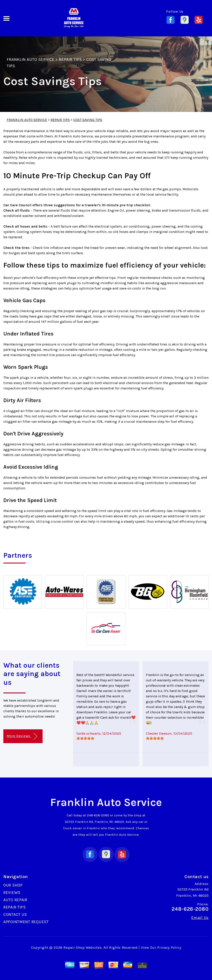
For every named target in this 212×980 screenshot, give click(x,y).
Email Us (200, 918)
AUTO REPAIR (15, 900)
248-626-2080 (98, 815)
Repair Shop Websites (83, 947)
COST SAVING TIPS (88, 120)
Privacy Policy (169, 947)
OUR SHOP (13, 885)
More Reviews (22, 736)
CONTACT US (15, 915)
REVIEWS (12, 893)
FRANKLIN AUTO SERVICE (31, 60)
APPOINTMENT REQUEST (26, 922)
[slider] (85, 738)
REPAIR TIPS (70, 60)
